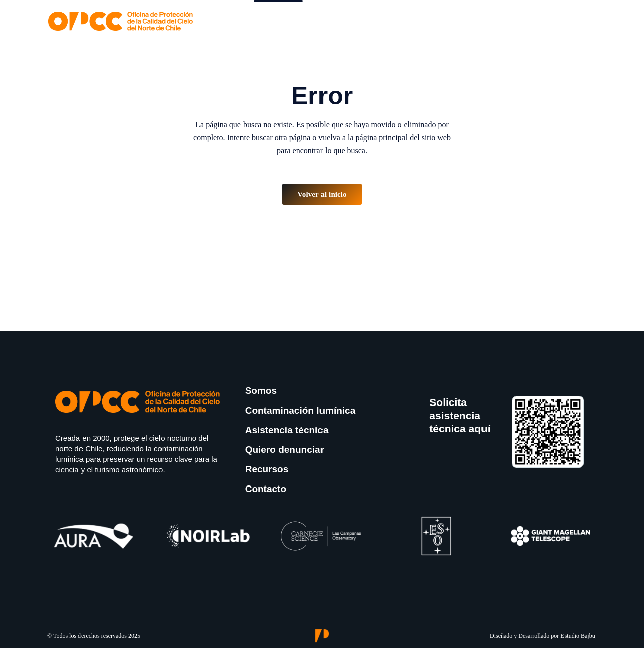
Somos (261, 391)
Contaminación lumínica (300, 410)
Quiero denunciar (285, 450)
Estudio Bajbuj (579, 636)
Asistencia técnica (287, 430)
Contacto (266, 489)
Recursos (267, 469)
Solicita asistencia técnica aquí (460, 416)
